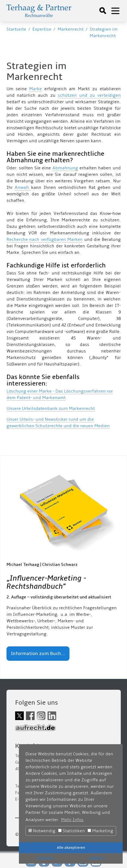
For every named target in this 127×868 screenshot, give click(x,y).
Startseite (16, 29)
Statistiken (71, 831)
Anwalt (23, 187)
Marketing (100, 831)
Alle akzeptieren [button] (71, 848)
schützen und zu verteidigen (89, 95)
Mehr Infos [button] (72, 820)
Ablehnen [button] (97, 858)
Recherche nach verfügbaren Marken (45, 239)
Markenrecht (71, 29)
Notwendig (42, 831)
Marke (36, 89)
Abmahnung (65, 168)
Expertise (42, 29)
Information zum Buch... (38, 654)
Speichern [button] (45, 858)
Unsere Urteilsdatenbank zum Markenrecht (51, 409)
